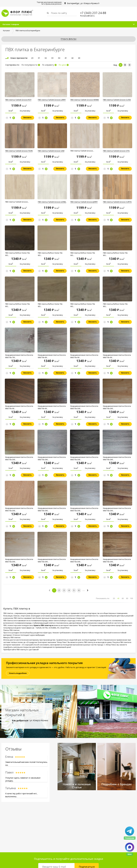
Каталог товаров (11, 24)
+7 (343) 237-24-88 (93, 13)
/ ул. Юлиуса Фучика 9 (30, 722)
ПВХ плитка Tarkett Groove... (82, 151)
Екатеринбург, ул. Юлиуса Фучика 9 (83, 3)
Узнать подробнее (18, 673)
